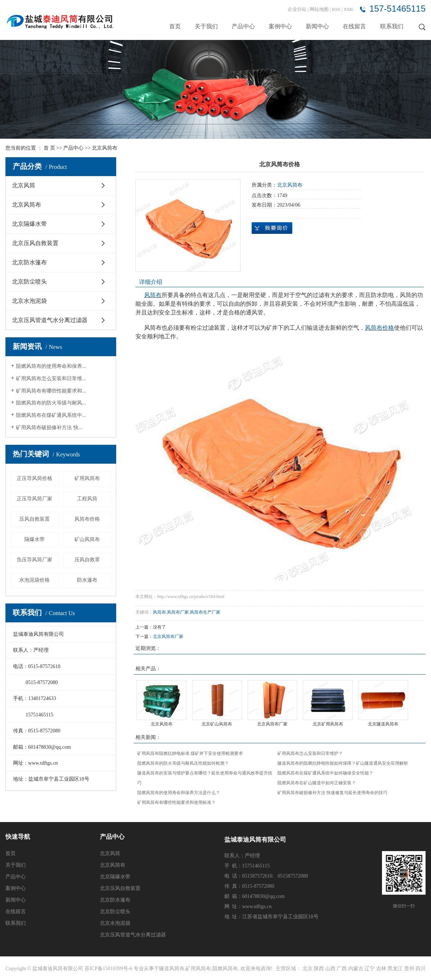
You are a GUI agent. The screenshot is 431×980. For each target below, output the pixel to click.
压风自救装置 (34, 519)
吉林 (381, 969)
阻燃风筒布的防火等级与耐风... (51, 403)
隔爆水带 (34, 539)
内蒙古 (356, 969)
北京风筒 (24, 185)
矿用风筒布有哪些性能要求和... (51, 391)
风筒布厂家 (178, 612)
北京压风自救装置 (35, 243)
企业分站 (297, 9)
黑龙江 (395, 969)
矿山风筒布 (87, 539)
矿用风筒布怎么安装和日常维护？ (310, 753)
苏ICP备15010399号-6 (108, 969)
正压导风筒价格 (34, 478)
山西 (330, 969)
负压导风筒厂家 (34, 560)
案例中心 (280, 26)
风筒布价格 (87, 519)
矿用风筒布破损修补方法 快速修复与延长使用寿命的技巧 (332, 793)
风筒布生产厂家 (205, 612)
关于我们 (206, 26)
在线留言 (354, 26)
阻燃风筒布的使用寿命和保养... (51, 366)
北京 (308, 969)
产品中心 (243, 26)
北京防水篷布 (29, 262)
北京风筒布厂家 (168, 637)
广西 (342, 969)
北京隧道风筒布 (383, 724)
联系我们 (392, 26)
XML (349, 9)
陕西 (319, 969)
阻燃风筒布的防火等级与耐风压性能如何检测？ (183, 763)
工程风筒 (87, 499)
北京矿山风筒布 (217, 724)
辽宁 (370, 969)
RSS (336, 9)
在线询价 (272, 228)
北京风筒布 (105, 148)
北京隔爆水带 (29, 224)
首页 (175, 26)
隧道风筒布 (172, 969)
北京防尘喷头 (29, 282)
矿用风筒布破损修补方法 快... (49, 428)
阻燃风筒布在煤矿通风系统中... (51, 415)
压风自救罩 (87, 560)
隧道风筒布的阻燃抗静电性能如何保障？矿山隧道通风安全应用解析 (343, 763)
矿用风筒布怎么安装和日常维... (51, 379)
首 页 (49, 148)
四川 (420, 969)
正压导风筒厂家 (34, 499)
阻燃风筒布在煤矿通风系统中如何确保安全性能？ (325, 773)
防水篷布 (87, 580)
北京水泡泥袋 (29, 301)
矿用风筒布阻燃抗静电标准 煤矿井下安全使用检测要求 (190, 753)
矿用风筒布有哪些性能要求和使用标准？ (176, 802)
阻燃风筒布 (225, 969)
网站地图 (320, 9)
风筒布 (159, 612)
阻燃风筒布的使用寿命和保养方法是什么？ (179, 793)
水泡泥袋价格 (34, 580)
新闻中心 (317, 26)
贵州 (409, 969)
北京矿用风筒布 (328, 724)
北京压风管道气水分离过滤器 (50, 320)
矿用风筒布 (87, 478)
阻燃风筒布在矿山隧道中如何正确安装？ (317, 783)
